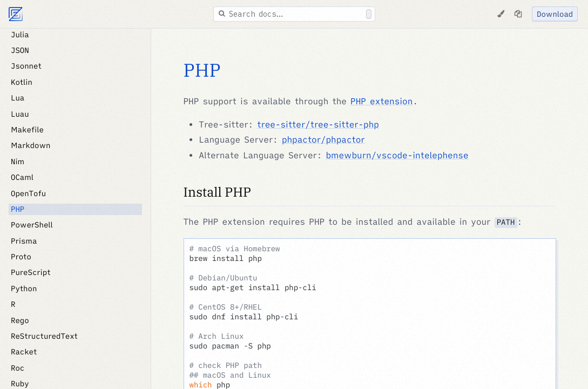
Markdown (31, 145)
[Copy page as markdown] (518, 14)
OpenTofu (28, 193)
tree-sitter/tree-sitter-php (318, 125)
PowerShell (32, 225)
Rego (20, 320)
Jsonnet (26, 66)
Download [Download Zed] (555, 14)
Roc (18, 368)
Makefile (27, 130)
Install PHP (218, 192)
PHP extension (381, 102)
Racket (24, 352)
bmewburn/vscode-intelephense (397, 156)
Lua (18, 98)
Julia (20, 35)
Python (24, 289)
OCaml (22, 177)
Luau (20, 114)
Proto (21, 257)
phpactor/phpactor (323, 140)
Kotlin (22, 82)
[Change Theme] (501, 14)
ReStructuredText (44, 336)
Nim (18, 162)
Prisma (24, 241)
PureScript (31, 272)
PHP (18, 209)
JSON (20, 50)
